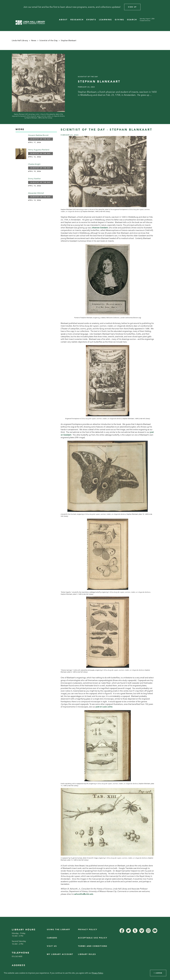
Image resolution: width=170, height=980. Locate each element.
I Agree (158, 973)
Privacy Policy (88, 930)
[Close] (165, 7)
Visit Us (52, 946)
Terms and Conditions (93, 946)
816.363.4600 (17, 956)
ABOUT (63, 20)
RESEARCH (77, 20)
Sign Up (132, 7)
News (34, 41)
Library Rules (87, 954)
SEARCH (132, 20)
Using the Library (59, 930)
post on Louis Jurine (104, 707)
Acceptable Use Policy (93, 938)
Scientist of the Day (49, 41)
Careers (52, 938)
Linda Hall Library (20, 41)
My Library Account (60, 954)
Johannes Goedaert (100, 228)
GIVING (120, 20)
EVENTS (91, 20)
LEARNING (106, 20)
